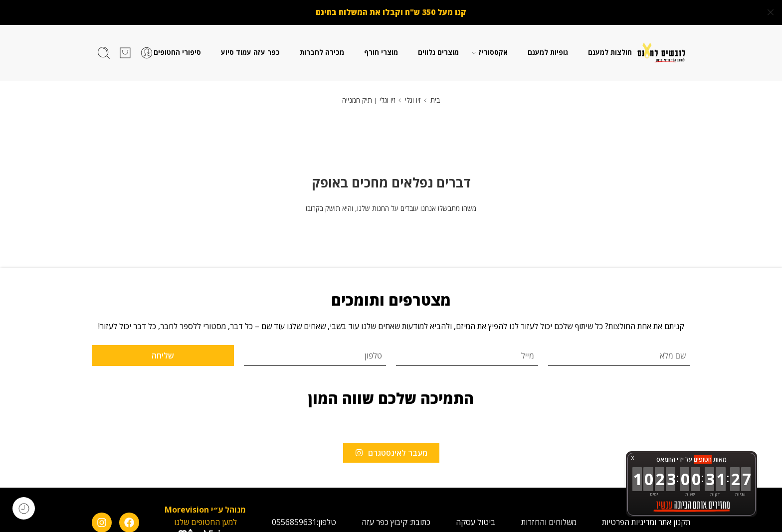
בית (435, 98)
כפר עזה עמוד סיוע (250, 50)
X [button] (633, 458)
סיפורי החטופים (177, 50)
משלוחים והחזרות (549, 520)
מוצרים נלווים (438, 50)
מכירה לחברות (322, 50)
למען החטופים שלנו (205, 520)
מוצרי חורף (381, 50)
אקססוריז (493, 50)
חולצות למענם (610, 50)
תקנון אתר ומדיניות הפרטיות (646, 520)
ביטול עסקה (476, 520)
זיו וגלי (413, 98)
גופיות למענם (548, 50)
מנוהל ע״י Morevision (205, 507)
